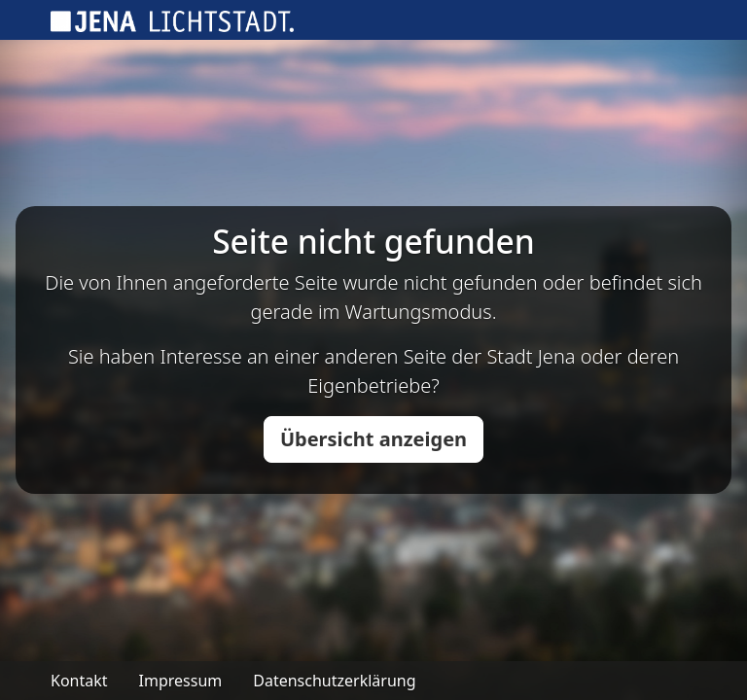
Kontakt (79, 681)
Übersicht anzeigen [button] (373, 439)
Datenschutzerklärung (334, 681)
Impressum (181, 681)
